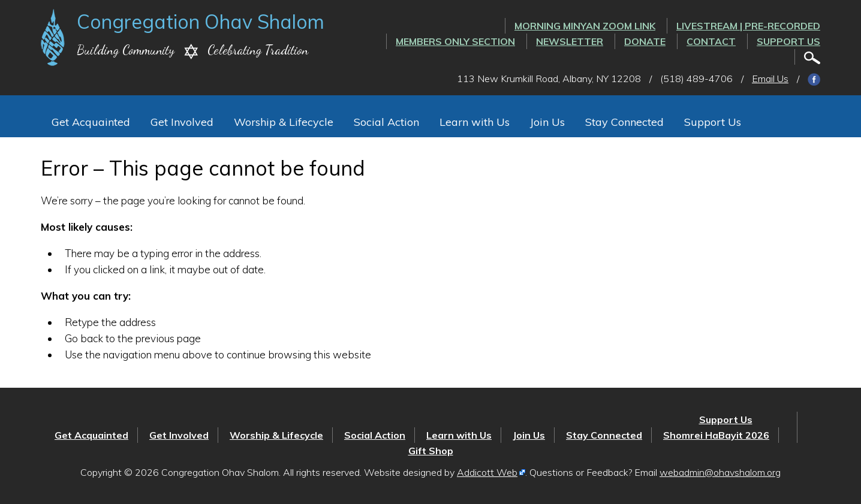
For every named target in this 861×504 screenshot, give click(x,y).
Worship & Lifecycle (284, 122)
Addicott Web (487, 472)
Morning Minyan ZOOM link (585, 26)
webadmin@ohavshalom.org (720, 472)
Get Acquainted (91, 122)
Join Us (547, 122)
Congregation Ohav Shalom (201, 22)
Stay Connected (624, 122)
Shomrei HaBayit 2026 (716, 435)
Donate (645, 41)
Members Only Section (455, 41)
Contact (711, 41)
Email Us (770, 79)
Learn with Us (475, 122)
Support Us (788, 41)
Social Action (386, 122)
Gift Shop (431, 451)
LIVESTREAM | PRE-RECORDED (748, 26)
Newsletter (570, 41)
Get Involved (182, 122)
